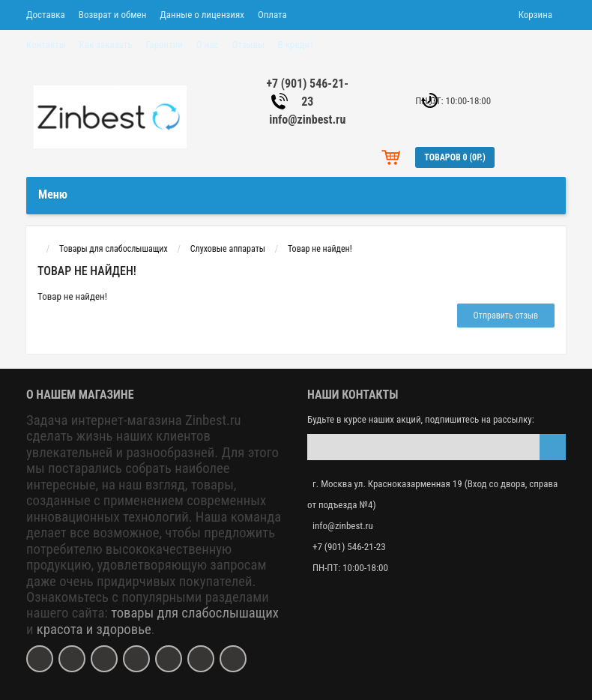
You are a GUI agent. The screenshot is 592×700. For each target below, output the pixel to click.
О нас (208, 45)
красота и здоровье (94, 630)
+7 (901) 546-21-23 (349, 547)
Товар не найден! (320, 249)
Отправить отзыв (506, 316)
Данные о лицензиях (202, 15)
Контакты (46, 45)
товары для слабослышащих (195, 613)
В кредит (296, 45)
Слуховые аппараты (228, 249)
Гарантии (164, 45)
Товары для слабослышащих (114, 249)
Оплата (272, 15)
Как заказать (106, 45)
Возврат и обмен (112, 15)
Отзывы (248, 45)
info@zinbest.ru (307, 120)
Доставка (46, 15)
